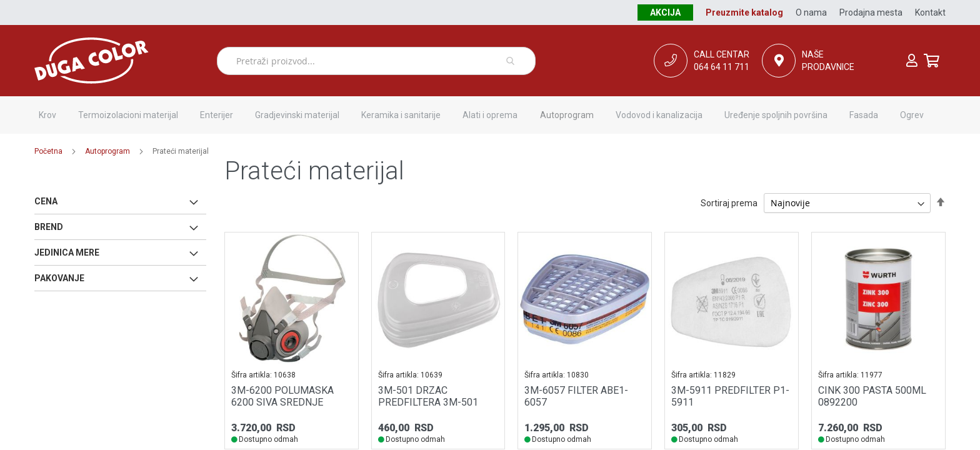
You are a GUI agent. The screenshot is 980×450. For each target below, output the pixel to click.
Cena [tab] (46, 201)
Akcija (665, 12)
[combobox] (376, 61)
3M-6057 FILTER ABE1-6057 (576, 396)
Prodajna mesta (871, 12)
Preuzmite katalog (744, 12)
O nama (811, 12)
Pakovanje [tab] (59, 278)
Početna (48, 151)
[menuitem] (47, 115)
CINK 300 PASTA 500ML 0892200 (872, 396)
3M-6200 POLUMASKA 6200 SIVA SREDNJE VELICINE (282, 402)
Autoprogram (107, 151)
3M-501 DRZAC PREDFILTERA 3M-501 (428, 396)
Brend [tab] (49, 227)
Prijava (912, 61)
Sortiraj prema (729, 203)
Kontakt (930, 12)
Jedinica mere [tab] (67, 252)
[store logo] (126, 61)
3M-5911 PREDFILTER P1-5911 (730, 396)
